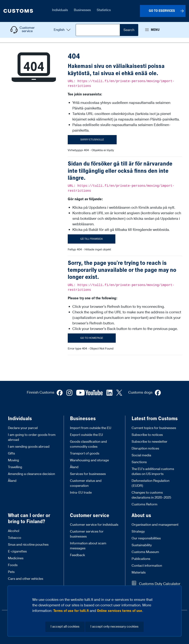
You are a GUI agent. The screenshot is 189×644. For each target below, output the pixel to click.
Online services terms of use (120, 611)
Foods (13, 565)
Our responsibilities (146, 538)
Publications (141, 559)
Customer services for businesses (87, 534)
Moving (13, 460)
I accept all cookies (65, 627)
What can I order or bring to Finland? (29, 519)
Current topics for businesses (154, 428)
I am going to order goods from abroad (32, 437)
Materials (139, 572)
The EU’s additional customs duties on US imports (153, 471)
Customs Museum (145, 552)
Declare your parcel (23, 428)
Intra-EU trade (81, 493)
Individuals (20, 419)
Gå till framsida (92, 239)
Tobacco (15, 538)
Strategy (138, 532)
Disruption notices (145, 448)
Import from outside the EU (91, 428)
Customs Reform (145, 504)
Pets (11, 572)
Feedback (77, 555)
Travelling (15, 467)
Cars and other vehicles (26, 579)
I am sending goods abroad (29, 447)
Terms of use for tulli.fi (71, 611)
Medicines (16, 558)
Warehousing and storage (89, 460)
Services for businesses (88, 474)
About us (141, 516)
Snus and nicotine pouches (28, 545)
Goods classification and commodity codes (88, 444)
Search (129, 30)
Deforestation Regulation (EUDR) (151, 483)
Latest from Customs (155, 419)
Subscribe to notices (147, 435)
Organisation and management (155, 525)
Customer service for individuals (94, 525)
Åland (12, 481)
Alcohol (14, 531)
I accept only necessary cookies (114, 627)
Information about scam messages (88, 546)
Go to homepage (92, 338)
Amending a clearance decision (31, 474)
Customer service (90, 516)
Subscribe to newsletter (150, 442)
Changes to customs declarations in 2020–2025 (151, 495)
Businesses (83, 419)
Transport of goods (85, 453)
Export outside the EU (86, 435)
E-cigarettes (17, 551)
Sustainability (142, 545)
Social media (141, 455)
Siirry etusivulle (92, 140)
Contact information (147, 566)
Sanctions (139, 462)
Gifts (11, 453)
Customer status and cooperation (86, 483)
